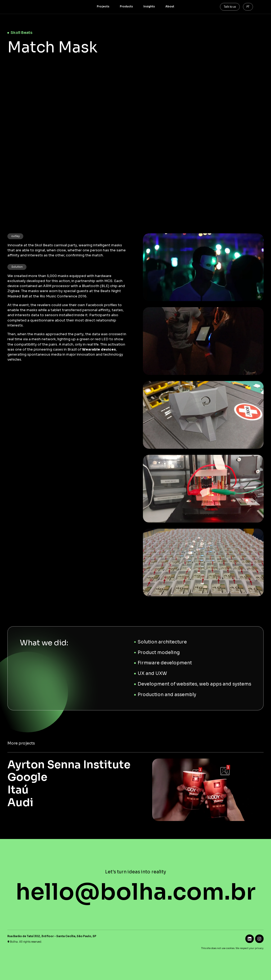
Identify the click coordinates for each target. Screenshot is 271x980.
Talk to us (230, 7)
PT (248, 7)
